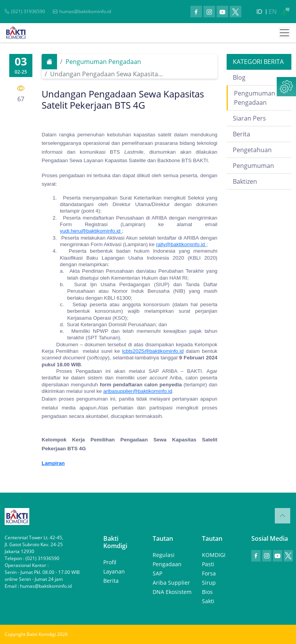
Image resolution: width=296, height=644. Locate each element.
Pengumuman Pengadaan (103, 62)
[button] (286, 87)
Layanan (114, 571)
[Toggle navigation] (284, 33)
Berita (241, 134)
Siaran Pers (249, 118)
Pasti (208, 564)
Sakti (208, 601)
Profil (110, 562)
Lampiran (53, 463)
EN (273, 12)
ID (259, 12)
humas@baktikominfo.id (85, 11)
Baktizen (245, 181)
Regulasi (164, 555)
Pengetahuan (252, 150)
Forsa (209, 573)
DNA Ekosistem (172, 592)
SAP (157, 573)
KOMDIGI (214, 555)
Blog (239, 77)
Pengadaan (167, 564)
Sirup (209, 583)
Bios (207, 592)
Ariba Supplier (171, 583)
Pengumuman (253, 166)
